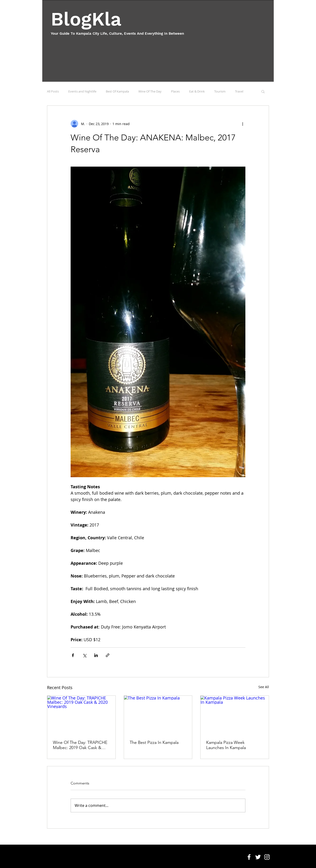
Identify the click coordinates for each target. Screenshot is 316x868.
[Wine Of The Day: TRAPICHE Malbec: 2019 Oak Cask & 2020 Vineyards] (81, 715)
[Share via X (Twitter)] (84, 655)
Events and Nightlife (82, 91)
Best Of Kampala (117, 91)
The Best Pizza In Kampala (154, 742)
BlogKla (86, 19)
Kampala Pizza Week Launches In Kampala (226, 745)
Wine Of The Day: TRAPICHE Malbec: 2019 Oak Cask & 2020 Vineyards (80, 745)
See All (264, 687)
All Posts (53, 91)
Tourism (220, 91)
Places (175, 91)
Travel (239, 91)
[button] (263, 91)
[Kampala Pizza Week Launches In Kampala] (235, 715)
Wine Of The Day (150, 91)
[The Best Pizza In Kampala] (158, 715)
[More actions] (243, 124)
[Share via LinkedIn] (96, 655)
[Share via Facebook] (73, 655)
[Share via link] (108, 655)
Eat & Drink (197, 91)
